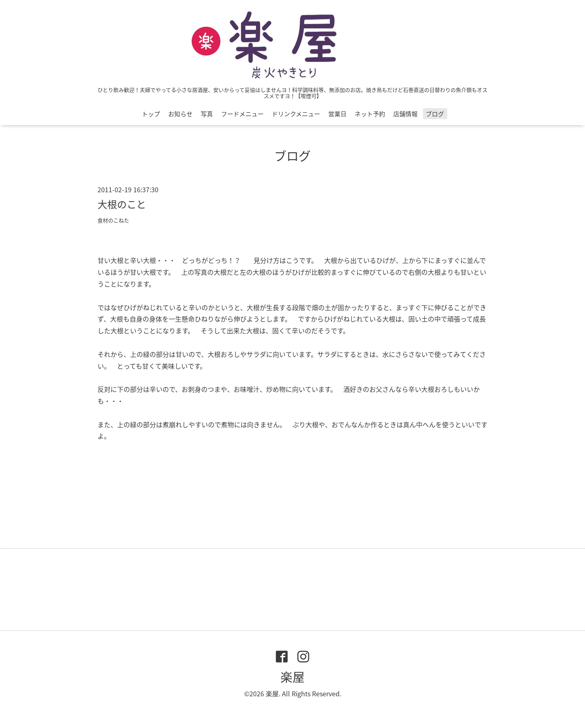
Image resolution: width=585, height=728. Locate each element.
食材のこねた (113, 220)
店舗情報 (405, 114)
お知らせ (180, 114)
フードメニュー (242, 114)
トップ (151, 114)
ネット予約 (370, 114)
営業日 (337, 114)
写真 (207, 114)
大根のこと (122, 204)
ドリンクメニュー (296, 114)
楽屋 (292, 677)
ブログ (435, 114)
